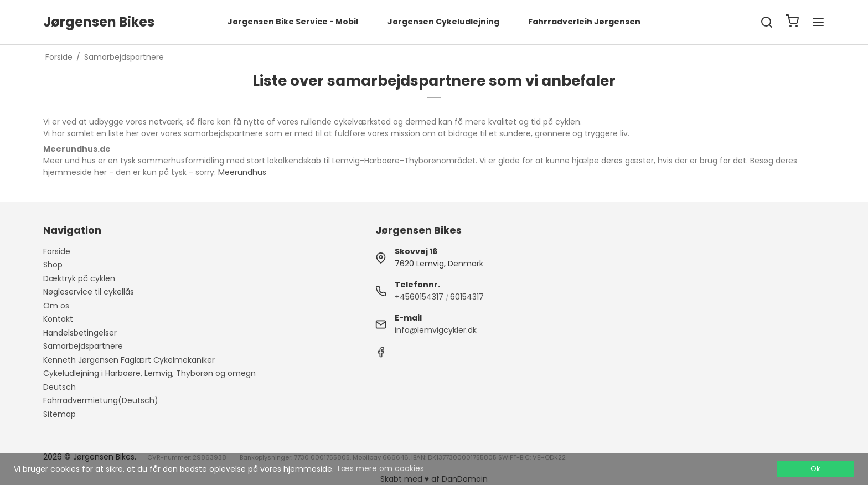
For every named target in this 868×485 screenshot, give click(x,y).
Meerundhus (242, 172)
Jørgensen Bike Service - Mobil (293, 22)
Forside (57, 251)
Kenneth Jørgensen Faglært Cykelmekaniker (129, 360)
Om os (56, 306)
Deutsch (60, 387)
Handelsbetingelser (80, 333)
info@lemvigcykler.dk (436, 330)
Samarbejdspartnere (83, 346)
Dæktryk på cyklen (79, 278)
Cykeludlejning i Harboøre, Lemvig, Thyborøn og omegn (149, 373)
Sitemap (60, 414)
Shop (53, 265)
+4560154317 (419, 297)
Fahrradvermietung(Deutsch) (101, 400)
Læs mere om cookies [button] (381, 468)
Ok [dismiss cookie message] (815, 469)
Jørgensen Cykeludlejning (443, 22)
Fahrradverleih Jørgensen (584, 22)
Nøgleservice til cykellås (89, 292)
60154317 (467, 297)
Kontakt (58, 319)
